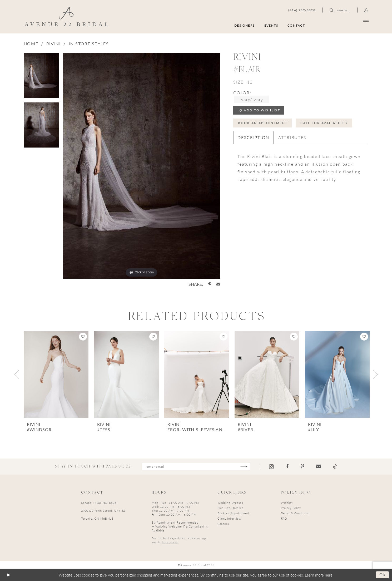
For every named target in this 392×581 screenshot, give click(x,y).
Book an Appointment (263, 123)
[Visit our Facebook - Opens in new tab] (287, 466)
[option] (41, 77)
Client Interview (229, 518)
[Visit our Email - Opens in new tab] (319, 466)
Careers (223, 524)
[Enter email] (196, 467)
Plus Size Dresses (230, 508)
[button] (366, 10)
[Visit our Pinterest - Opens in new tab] (303, 466)
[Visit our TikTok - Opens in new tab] (335, 466)
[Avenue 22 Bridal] (66, 17)
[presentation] (56, 374)
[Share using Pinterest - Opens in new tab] (210, 284)
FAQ (284, 518)
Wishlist (287, 503)
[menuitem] (343, 25)
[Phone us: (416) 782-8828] (302, 10)
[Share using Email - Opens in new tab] (218, 284)
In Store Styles (89, 44)
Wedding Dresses (230, 503)
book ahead (170, 542)
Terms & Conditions (295, 513)
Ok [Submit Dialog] (383, 575)
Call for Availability (324, 123)
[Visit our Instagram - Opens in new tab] (272, 467)
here (329, 575)
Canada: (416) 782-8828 (99, 503)
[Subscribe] (244, 467)
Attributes (292, 137)
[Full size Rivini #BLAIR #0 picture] (142, 166)
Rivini (54, 44)
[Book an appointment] (343, 25)
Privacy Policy (291, 508)
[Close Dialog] (8, 575)
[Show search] (340, 10)
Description (253, 137)
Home (31, 44)
